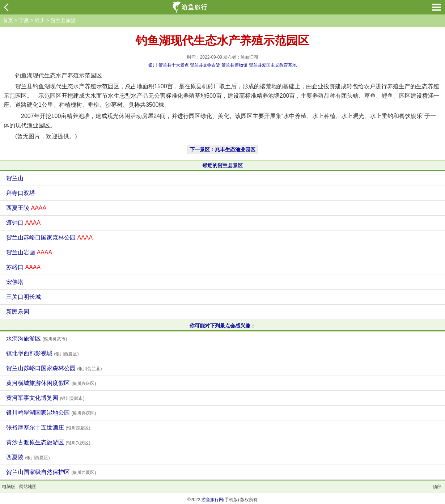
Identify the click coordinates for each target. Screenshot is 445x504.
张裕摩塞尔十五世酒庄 (48, 427)
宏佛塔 (15, 282)
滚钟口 (23, 223)
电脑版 (9, 487)
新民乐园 (18, 312)
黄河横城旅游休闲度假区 (51, 383)
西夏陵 (28, 457)
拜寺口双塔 (21, 193)
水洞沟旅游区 (37, 338)
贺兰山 (15, 178)
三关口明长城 (24, 297)
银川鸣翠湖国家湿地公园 (51, 413)
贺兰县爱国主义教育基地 (273, 65)
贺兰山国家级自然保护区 (51, 472)
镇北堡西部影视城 (42, 353)
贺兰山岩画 (29, 252)
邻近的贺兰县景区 (223, 165)
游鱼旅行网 (212, 500)
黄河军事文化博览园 (45, 398)
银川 (40, 20)
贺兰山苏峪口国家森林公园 (49, 238)
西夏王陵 (26, 208)
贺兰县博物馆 (234, 65)
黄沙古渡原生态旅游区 (48, 442)
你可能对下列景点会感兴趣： (223, 326)
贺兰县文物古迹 (205, 65)
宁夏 (24, 20)
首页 (8, 20)
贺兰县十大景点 (174, 65)
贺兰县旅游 (63, 20)
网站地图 (28, 487)
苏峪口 (23, 267)
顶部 (437, 487)
